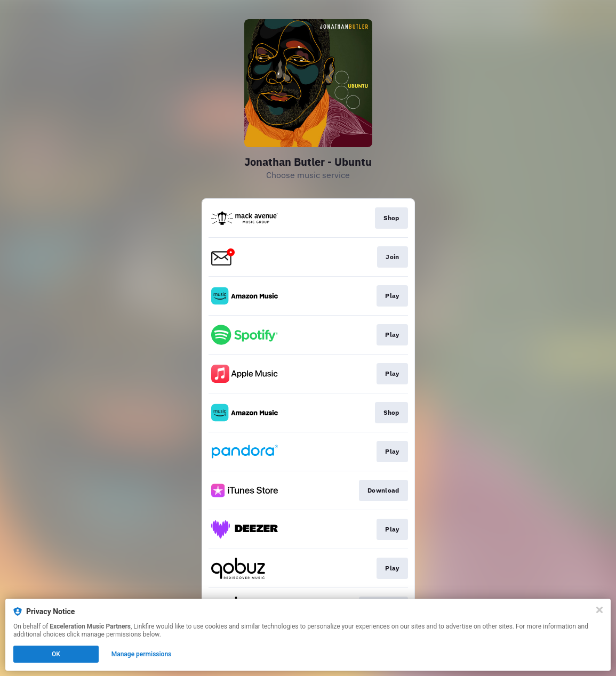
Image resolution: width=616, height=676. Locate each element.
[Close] (599, 610)
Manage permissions (142, 654)
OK (56, 654)
